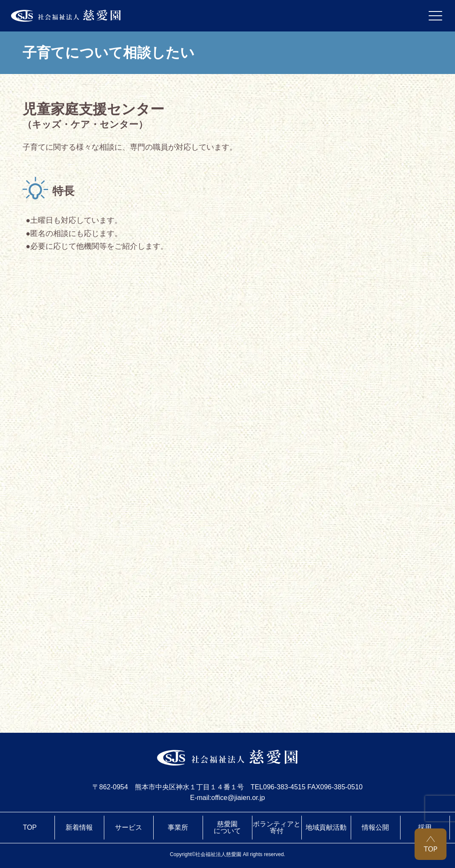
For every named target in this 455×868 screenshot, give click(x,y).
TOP (30, 827)
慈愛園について (227, 827)
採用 (425, 827)
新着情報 (79, 827)
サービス (129, 827)
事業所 (178, 827)
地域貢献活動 (326, 827)
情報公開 (375, 827)
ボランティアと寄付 (277, 827)
